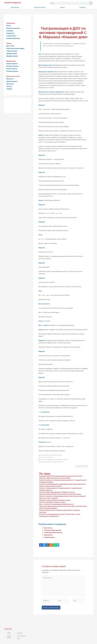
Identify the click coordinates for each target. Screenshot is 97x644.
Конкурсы (83, 7)
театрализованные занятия (53, 533)
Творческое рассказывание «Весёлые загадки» (55, 500)
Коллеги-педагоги (13, 2)
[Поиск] (91, 3)
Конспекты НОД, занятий (53, 530)
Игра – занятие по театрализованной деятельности (57, 504)
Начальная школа (40, 7)
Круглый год (48, 535)
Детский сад (15, 7)
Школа (63, 7)
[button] (41, 545)
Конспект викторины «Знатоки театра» (52, 502)
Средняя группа (49, 537)
